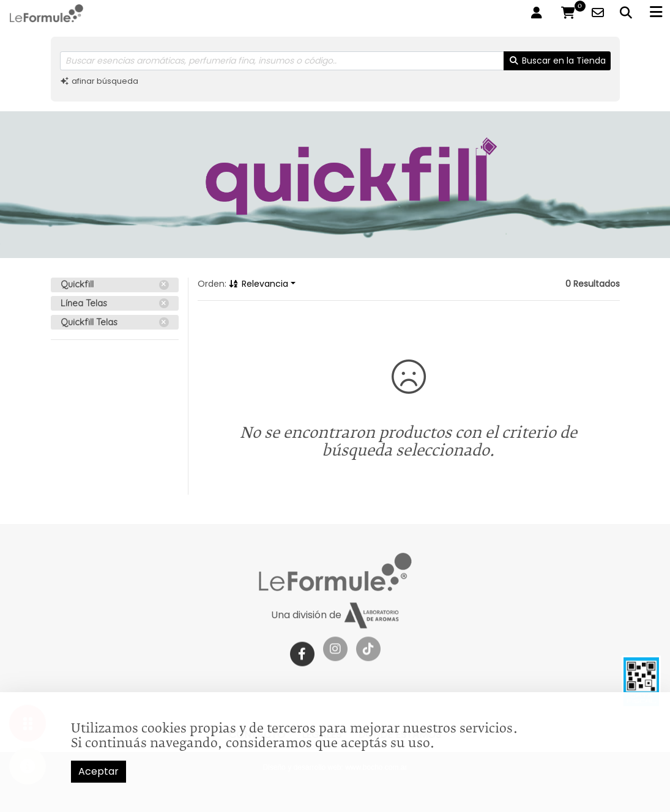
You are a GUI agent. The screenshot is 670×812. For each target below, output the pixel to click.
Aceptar (99, 771)
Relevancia (259, 284)
